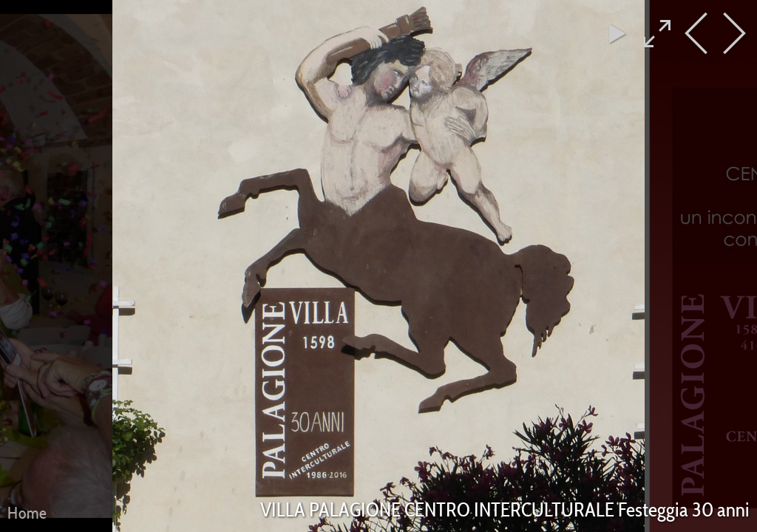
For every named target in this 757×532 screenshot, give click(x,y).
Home (27, 513)
